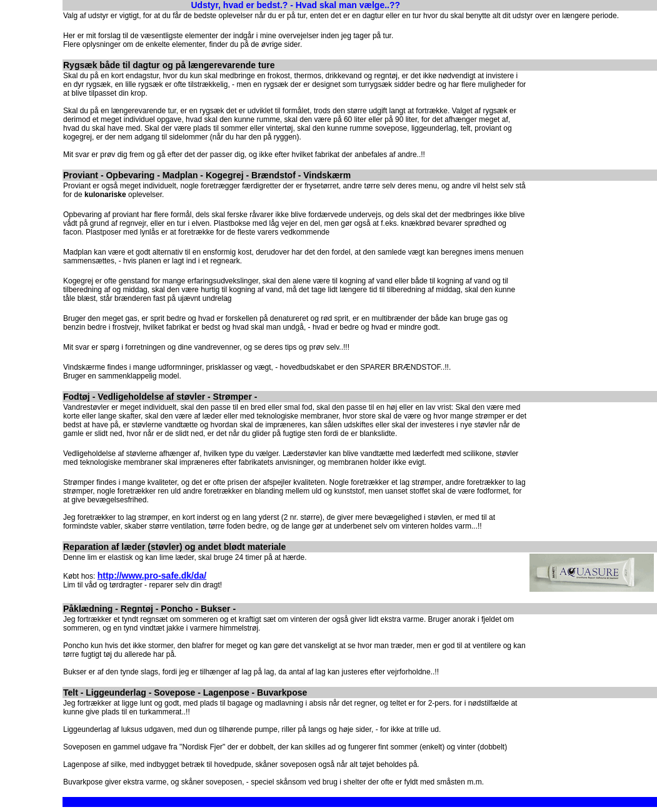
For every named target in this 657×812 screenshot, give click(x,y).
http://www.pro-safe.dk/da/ (152, 576)
